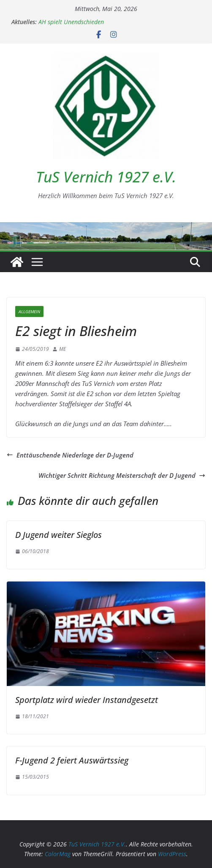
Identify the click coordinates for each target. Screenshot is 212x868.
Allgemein (29, 311)
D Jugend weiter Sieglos (58, 535)
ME (63, 349)
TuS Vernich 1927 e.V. (106, 177)
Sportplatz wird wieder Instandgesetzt (87, 700)
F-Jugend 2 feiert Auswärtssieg (72, 760)
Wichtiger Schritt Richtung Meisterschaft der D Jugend (122, 475)
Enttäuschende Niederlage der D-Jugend (70, 455)
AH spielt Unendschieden (71, 22)
